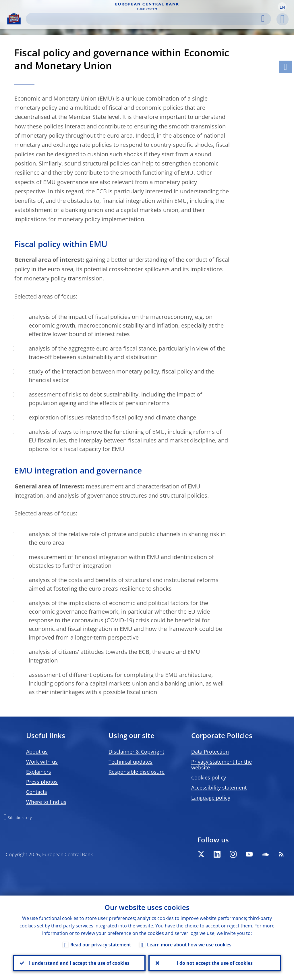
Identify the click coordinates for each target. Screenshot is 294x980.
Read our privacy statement (101, 945)
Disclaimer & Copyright (136, 752)
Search (263, 19)
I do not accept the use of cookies (215, 963)
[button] (282, 7)
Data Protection (210, 752)
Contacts (37, 792)
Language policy (211, 798)
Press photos (42, 782)
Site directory (20, 818)
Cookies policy (209, 777)
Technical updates (130, 762)
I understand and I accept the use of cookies (79, 963)
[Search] (147, 19)
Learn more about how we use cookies (189, 945)
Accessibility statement (219, 788)
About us (37, 752)
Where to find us (46, 802)
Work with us (42, 762)
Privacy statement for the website (222, 765)
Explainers (39, 772)
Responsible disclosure (137, 772)
